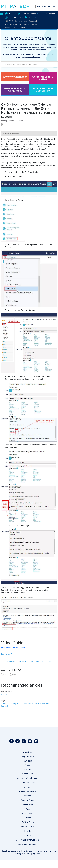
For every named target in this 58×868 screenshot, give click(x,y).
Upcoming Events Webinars (28, 840)
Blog (28, 809)
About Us (28, 752)
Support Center (28, 800)
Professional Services (28, 791)
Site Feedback (50, 14)
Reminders (6, 706)
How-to (4, 694)
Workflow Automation (15, 77)
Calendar (5, 703)
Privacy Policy (42, 851)
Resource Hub (28, 813)
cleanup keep (15, 703)
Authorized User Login (46, 6)
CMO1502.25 (28, 703)
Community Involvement (28, 778)
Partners (28, 770)
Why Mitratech (28, 757)
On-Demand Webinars (28, 844)
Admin (30, 17)
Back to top (6, 654)
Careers (28, 765)
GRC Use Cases (28, 826)
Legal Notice (38, 853)
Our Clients (28, 787)
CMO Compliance (27, 14)
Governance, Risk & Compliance (15, 90)
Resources (28, 805)
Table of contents (12, 134)
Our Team (28, 761)
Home (10, 14)
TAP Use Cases (28, 822)
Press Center (28, 774)
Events (28, 831)
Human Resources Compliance (43, 90)
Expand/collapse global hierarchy (1, 13)
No (15, 675)
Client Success (28, 783)
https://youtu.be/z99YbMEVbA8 (14, 648)
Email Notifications (43, 703)
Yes (6, 675)
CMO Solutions (13, 17)
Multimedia (28, 818)
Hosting (28, 796)
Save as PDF (3, 124)
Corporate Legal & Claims (43, 78)
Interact (28, 835)
